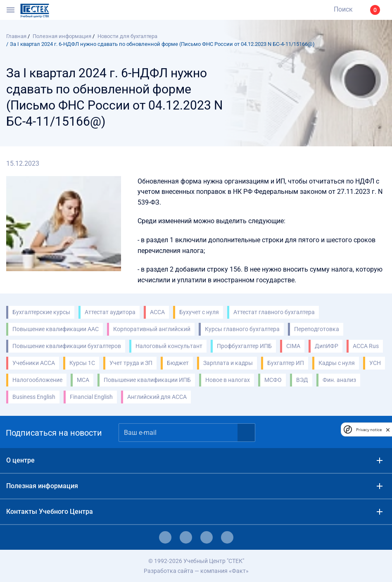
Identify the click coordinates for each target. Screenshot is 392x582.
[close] (388, 429)
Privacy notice (369, 430)
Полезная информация (42, 486)
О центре (20, 460)
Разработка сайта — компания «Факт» (196, 571)
